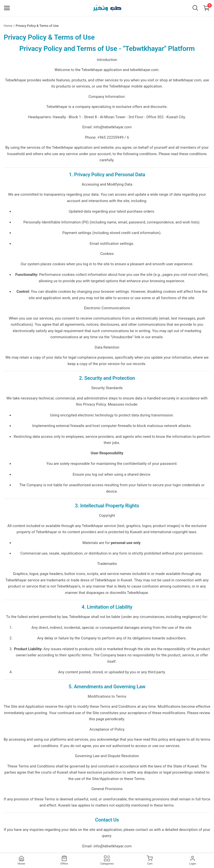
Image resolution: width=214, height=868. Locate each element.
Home (8, 26)
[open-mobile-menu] (7, 8)
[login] (193, 861)
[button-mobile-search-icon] (195, 8)
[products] (64, 861)
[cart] (150, 861)
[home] (21, 861)
